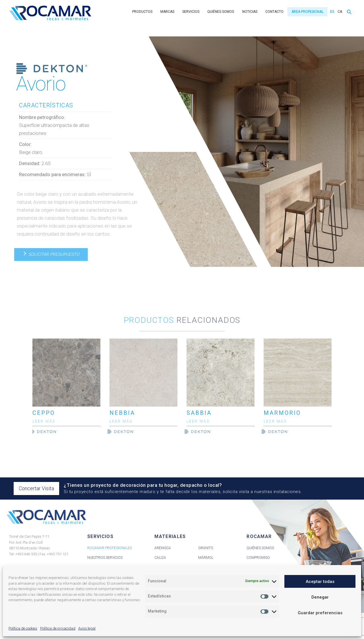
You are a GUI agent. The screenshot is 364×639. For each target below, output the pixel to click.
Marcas (167, 12)
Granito (206, 548)
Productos (142, 12)
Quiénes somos (221, 12)
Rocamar (50, 13)
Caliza (160, 558)
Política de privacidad (58, 628)
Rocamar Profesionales (110, 548)
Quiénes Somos (260, 548)
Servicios (191, 12)
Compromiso (258, 558)
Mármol (206, 558)
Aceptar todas (320, 582)
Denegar (320, 597)
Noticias (250, 12)
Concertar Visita (36, 488)
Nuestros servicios (105, 558)
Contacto (274, 12)
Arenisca (163, 548)
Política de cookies (23, 628)
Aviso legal (87, 628)
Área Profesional (307, 12)
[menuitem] (331, 12)
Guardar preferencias (320, 613)
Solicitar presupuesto (50, 254)
